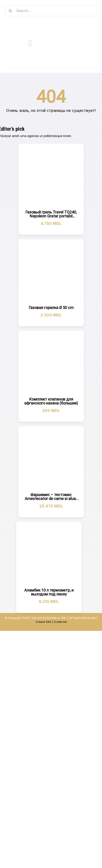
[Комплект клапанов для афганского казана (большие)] (51, 363)
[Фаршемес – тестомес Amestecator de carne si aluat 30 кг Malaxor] (51, 459)
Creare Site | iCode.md (51, 622)
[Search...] (51, 11)
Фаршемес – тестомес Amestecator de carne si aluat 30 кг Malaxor (51, 499)
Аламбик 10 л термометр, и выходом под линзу (49, 592)
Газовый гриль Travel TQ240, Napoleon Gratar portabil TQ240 (51, 216)
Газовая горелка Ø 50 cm (51, 308)
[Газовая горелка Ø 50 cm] (51, 272)
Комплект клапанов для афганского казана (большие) (51, 401)
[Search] (10, 11)
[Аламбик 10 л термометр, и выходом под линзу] (49, 554)
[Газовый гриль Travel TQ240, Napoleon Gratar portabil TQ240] (51, 176)
